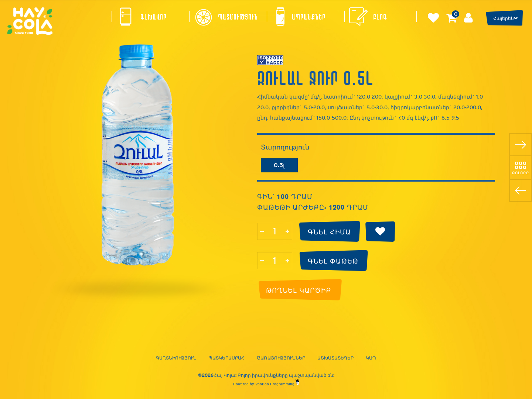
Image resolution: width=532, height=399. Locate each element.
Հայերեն (504, 18)
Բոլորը (521, 173)
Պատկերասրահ (227, 358)
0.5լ (279, 165)
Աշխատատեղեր (335, 358)
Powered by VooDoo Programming (266, 384)
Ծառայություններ (281, 358)
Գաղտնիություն (176, 358)
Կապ (371, 358)
